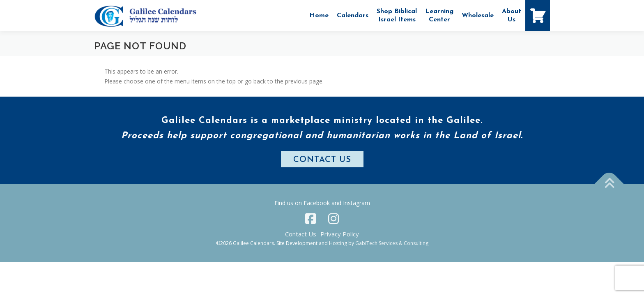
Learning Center (439, 16)
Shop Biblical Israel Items (397, 16)
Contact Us (301, 234)
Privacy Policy (340, 234)
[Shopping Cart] (538, 15)
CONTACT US (322, 160)
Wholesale (478, 16)
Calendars (353, 16)
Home (319, 16)
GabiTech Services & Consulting (392, 243)
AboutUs (512, 16)
